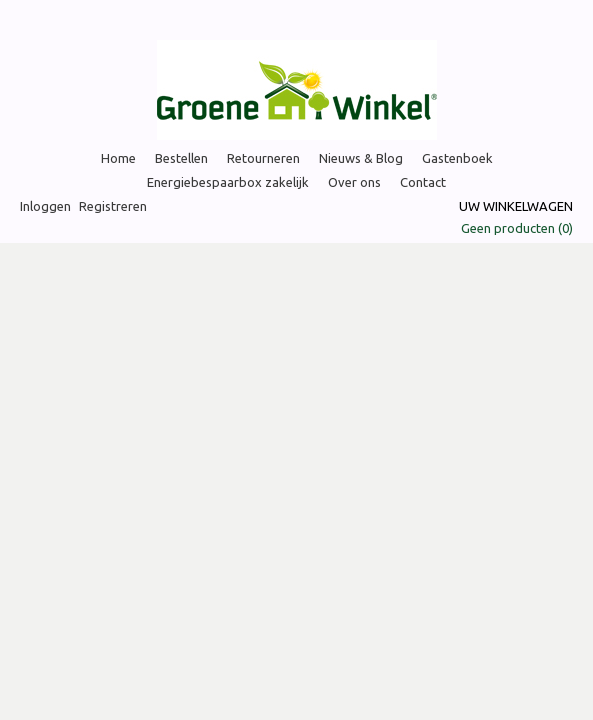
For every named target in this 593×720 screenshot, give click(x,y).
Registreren (113, 206)
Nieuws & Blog (361, 158)
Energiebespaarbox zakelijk (228, 182)
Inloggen (45, 206)
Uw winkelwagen (516, 206)
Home (118, 158)
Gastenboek (457, 158)
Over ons (354, 182)
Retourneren (263, 158)
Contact (423, 182)
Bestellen (181, 158)
